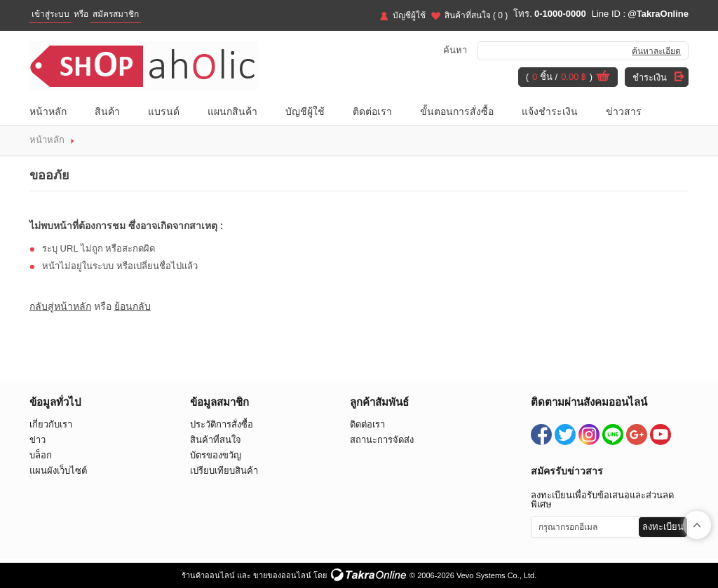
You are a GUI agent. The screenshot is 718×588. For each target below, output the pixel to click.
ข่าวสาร (624, 111)
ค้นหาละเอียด (656, 51)
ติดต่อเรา (372, 111)
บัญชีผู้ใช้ (409, 15)
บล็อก (41, 455)
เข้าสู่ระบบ (50, 14)
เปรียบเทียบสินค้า (224, 471)
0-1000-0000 (560, 14)
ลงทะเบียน (663, 527)
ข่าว (38, 440)
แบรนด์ (164, 111)
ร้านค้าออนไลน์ (208, 575)
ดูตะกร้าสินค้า (603, 78)
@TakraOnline (658, 14)
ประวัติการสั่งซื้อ (222, 424)
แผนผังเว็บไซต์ (58, 471)
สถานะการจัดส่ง (382, 440)
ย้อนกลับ (133, 306)
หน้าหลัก (48, 111)
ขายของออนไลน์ (282, 575)
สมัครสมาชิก (116, 14)
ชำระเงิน (650, 77)
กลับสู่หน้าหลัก (60, 306)
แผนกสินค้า (232, 111)
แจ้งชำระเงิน (550, 111)
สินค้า (107, 111)
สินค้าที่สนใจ (476, 15)
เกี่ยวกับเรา (51, 424)
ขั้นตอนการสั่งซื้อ (457, 111)
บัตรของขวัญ (216, 455)
